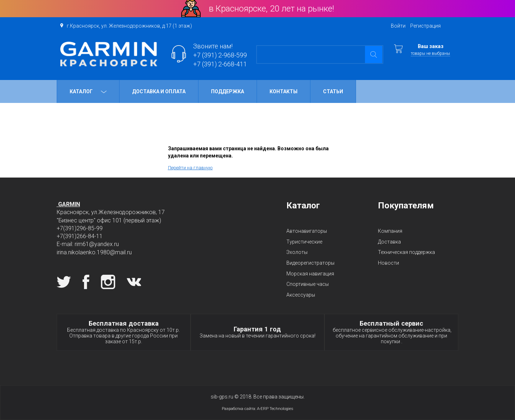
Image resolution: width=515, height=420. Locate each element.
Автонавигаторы (307, 231)
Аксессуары (301, 295)
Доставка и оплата (159, 91)
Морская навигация (310, 274)
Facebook (86, 282)
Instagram (108, 282)
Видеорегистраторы (310, 263)
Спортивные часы (308, 284)
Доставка (389, 242)
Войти (398, 26)
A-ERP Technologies (275, 409)
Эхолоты (297, 252)
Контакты (284, 91)
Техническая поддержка (406, 252)
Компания (390, 231)
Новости (388, 263)
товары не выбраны (430, 53)
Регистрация (425, 26)
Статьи (333, 91)
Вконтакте (134, 282)
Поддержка (228, 91)
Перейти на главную (190, 168)
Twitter (64, 282)
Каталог (88, 91)
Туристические (304, 242)
